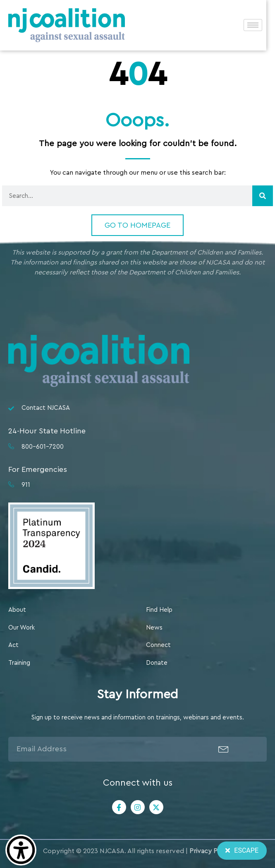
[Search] (263, 196)
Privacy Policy (211, 851)
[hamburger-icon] (262, 26)
